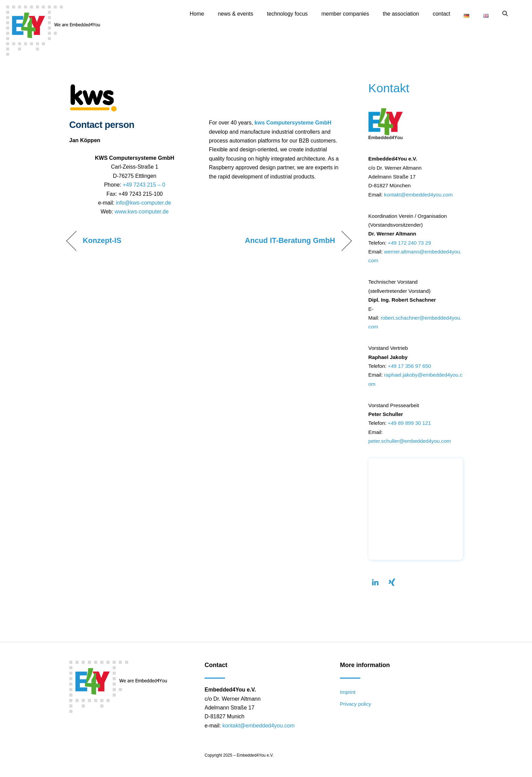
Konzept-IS (102, 240)
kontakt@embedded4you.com (418, 195)
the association (401, 14)
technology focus (287, 14)
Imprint (348, 692)
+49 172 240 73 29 (409, 243)
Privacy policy (356, 704)
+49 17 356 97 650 (409, 366)
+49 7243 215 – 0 (144, 185)
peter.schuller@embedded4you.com (410, 441)
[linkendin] (375, 581)
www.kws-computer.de (142, 212)
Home (197, 14)
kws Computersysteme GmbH (293, 123)
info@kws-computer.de (143, 203)
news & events (235, 14)
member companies (345, 14)
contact (441, 14)
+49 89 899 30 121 (409, 423)
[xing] (392, 581)
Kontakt (389, 88)
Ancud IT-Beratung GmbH (290, 240)
